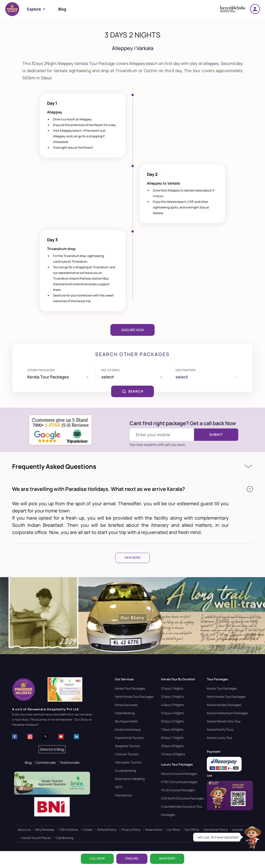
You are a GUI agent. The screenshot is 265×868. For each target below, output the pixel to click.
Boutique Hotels (126, 721)
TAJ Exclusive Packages (178, 790)
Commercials (46, 762)
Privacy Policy (131, 830)
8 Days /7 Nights (172, 738)
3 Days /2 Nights (172, 697)
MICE (119, 787)
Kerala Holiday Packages (224, 705)
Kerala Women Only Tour (224, 721)
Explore (36, 9)
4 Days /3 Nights (172, 705)
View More (132, 557)
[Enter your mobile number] (162, 435)
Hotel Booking (125, 713)
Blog (62, 9)
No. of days (111, 370)
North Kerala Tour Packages (134, 697)
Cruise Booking (126, 771)
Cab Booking (64, 838)
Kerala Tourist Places (36, 838)
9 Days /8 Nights (172, 746)
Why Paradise (45, 830)
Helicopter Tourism (128, 762)
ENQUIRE (132, 858)
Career (88, 830)
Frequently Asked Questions (54, 466)
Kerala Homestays (128, 729)
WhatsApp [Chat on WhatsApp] (167, 858)
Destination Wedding (130, 779)
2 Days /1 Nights (172, 688)
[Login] (255, 9)
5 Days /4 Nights (172, 713)
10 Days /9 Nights (173, 754)
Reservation (154, 830)
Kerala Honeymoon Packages (227, 713)
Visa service (123, 795)
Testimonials (70, 762)
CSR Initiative (69, 830)
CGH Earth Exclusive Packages (183, 798)
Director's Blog (52, 749)
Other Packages (41, 370)
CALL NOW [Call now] (97, 858)
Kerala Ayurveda (126, 705)
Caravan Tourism (127, 754)
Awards (238, 830)
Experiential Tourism (129, 738)
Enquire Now (133, 330)
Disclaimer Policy (216, 830)
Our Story (174, 830)
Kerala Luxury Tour (220, 738)
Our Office (192, 830)
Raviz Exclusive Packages (179, 774)
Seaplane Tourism (127, 746)
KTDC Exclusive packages (179, 782)
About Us (24, 830)
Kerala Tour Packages (130, 688)
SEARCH (133, 391)
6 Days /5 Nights (172, 721)
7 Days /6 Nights (172, 729)
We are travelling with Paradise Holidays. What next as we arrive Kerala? (132, 489)
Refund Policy (107, 830)
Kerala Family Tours (220, 729)
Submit (216, 435)
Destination (185, 370)
